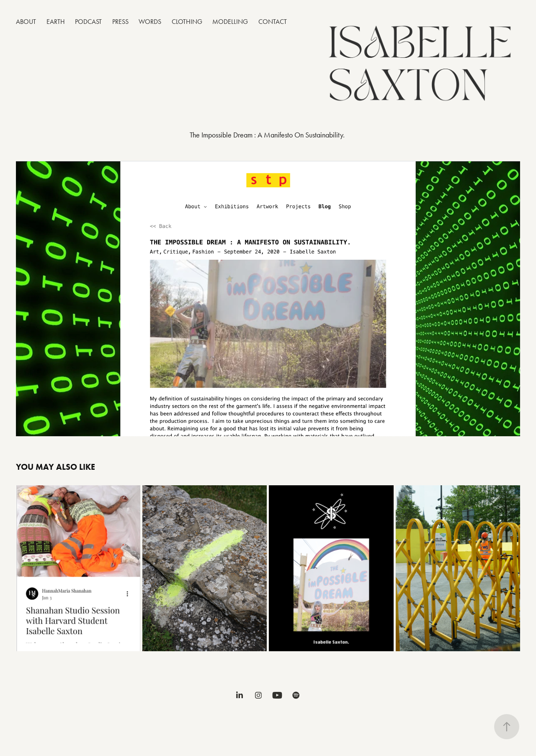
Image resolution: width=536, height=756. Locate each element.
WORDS (150, 22)
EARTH (56, 22)
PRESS (120, 22)
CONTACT (273, 22)
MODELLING (230, 22)
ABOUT (26, 22)
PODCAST (88, 22)
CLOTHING (187, 22)
